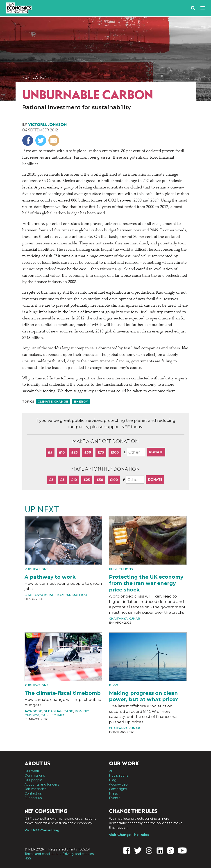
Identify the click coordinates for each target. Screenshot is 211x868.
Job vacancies (35, 789)
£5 (50, 452)
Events (115, 798)
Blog (113, 685)
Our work (32, 771)
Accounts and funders (42, 784)
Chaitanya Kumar (40, 595)
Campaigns (118, 789)
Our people (33, 780)
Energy (81, 401)
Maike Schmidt (53, 715)
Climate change (53, 401)
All (111, 771)
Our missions (35, 775)
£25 (75, 452)
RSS (28, 858)
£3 (51, 480)
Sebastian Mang (59, 711)
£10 (62, 452)
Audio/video (118, 784)
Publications (36, 77)
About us (37, 764)
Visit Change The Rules (129, 835)
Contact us (33, 793)
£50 (88, 452)
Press (113, 793)
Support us (33, 798)
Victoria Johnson (47, 125)
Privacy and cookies (78, 854)
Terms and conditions (41, 854)
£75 (101, 452)
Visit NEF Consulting (42, 830)
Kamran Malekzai (73, 595)
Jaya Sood (33, 711)
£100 (115, 452)
